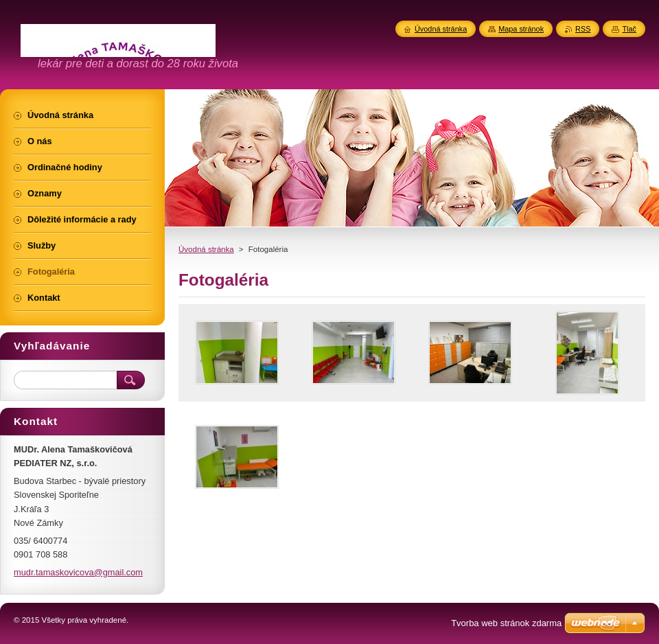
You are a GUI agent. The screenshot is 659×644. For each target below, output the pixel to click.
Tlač (629, 29)
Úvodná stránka (206, 249)
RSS (583, 29)
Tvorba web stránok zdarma (506, 623)
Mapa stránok (521, 29)
